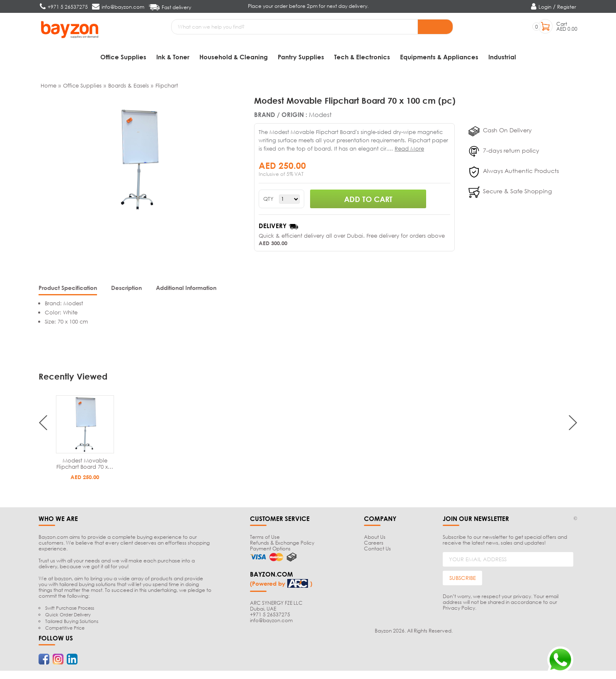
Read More (409, 148)
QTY (268, 199)
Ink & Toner (173, 57)
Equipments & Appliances (439, 57)
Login (545, 7)
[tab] (68, 288)
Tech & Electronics (362, 57)
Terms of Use (265, 537)
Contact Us (377, 549)
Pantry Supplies (301, 57)
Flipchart (167, 85)
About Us (375, 537)
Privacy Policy (459, 608)
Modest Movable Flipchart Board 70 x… (85, 464)
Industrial (502, 57)
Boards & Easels (129, 85)
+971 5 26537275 (270, 615)
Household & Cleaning (234, 57)
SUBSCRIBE (463, 578)
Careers (374, 543)
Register (567, 7)
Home (49, 85)
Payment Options (270, 549)
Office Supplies (123, 57)
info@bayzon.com (271, 620)
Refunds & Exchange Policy (282, 543)
